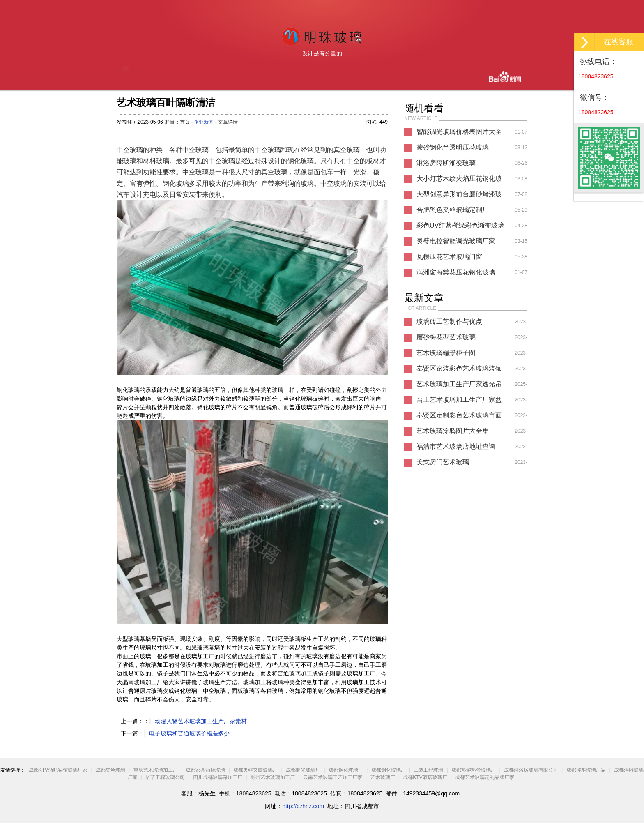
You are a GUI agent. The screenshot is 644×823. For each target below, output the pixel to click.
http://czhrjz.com (303, 806)
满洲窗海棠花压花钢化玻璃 (456, 272)
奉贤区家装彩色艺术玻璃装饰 (459, 368)
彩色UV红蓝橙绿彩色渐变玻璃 (460, 225)
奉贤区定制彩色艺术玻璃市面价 (459, 417)
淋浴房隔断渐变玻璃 (446, 163)
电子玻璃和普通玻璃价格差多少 (189, 733)
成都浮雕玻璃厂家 (586, 770)
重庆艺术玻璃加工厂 (156, 770)
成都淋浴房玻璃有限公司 (531, 770)
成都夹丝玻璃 (110, 770)
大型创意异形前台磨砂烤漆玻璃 (459, 196)
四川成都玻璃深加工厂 (218, 777)
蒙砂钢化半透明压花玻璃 (453, 147)
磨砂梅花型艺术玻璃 (446, 337)
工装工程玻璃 (428, 770)
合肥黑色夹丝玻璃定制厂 (453, 210)
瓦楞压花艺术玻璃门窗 (449, 257)
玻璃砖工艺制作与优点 (449, 322)
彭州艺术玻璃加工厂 (273, 777)
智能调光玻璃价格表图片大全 (459, 132)
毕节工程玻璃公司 (165, 777)
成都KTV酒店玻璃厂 (425, 777)
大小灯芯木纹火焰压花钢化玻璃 (459, 181)
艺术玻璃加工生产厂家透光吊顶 (459, 386)
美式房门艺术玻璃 (443, 462)
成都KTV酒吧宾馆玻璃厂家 (58, 770)
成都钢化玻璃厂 (346, 770)
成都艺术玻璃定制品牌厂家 (485, 777)
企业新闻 (204, 122)
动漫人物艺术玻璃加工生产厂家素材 (201, 721)
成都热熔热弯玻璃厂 (474, 770)
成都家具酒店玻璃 (205, 770)
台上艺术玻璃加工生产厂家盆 (459, 400)
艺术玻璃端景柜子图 (446, 353)
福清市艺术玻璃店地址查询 (456, 446)
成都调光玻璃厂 (303, 770)
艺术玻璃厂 (383, 777)
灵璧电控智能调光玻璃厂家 (456, 241)
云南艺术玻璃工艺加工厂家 (333, 777)
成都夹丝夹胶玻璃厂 (255, 770)
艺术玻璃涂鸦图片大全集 (453, 431)
